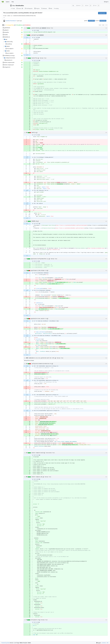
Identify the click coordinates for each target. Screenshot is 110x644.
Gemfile (34, 133)
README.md (34, 221)
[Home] (3, 2)
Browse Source (102, 13)
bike (14, 6)
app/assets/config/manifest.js (40, 259)
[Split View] (103, 25)
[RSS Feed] (73, 6)
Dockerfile (35, 58)
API (107, 643)
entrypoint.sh (35, 620)
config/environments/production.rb (41, 364)
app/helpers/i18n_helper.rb (39, 271)
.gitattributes (35, 28)
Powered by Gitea (5, 643)
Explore (8, 2)
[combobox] (100, 25)
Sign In (106, 2)
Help (13, 2)
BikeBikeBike (20, 6)
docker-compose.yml (37, 477)
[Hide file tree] (3, 25)
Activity (56, 8)
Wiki (50, 8)
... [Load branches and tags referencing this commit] (4, 18)
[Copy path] (40, 28)
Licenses (104, 643)
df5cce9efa (91, 21)
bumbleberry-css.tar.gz (35, 358)
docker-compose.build (38, 453)
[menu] (106, 25)
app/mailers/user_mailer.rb (39, 319)
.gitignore (34, 35)
